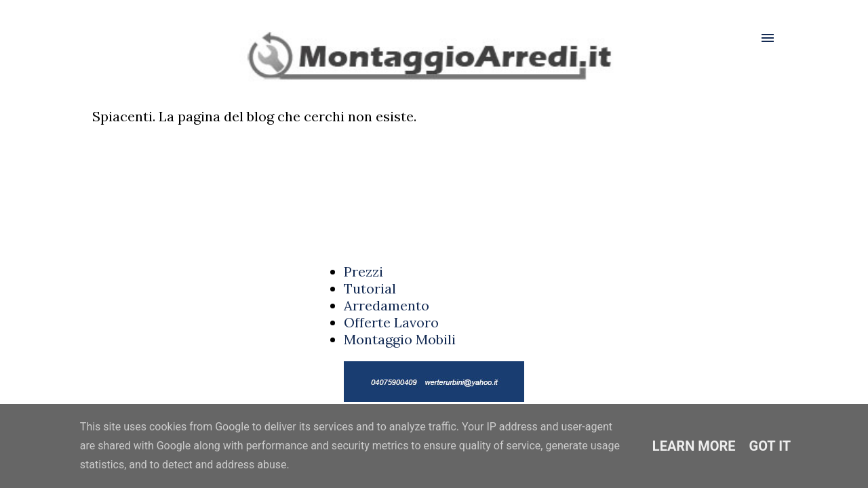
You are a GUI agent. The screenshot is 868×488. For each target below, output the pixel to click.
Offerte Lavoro (391, 322)
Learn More (694, 446)
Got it (770, 446)
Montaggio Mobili (400, 339)
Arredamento (387, 305)
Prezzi (363, 271)
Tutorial (370, 288)
